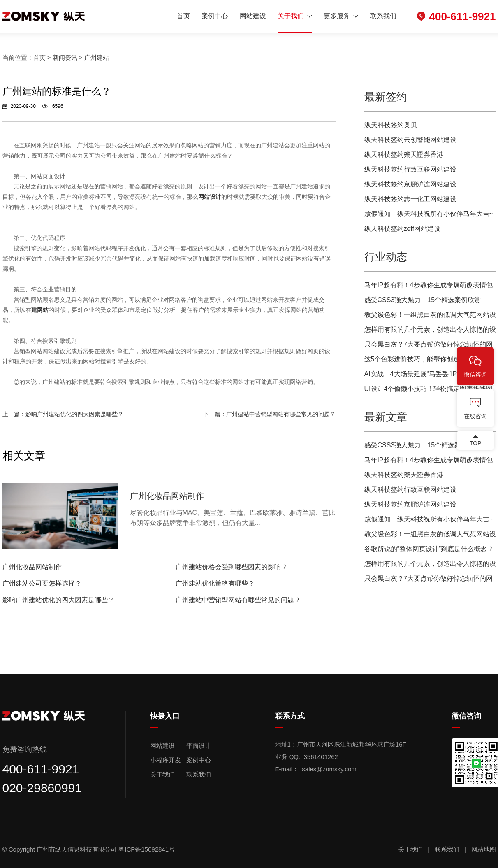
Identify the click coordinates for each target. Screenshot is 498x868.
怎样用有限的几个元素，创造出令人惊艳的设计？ (430, 332)
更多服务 (337, 16)
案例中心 (215, 16)
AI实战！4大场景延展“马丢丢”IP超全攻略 (424, 374)
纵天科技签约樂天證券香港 (404, 155)
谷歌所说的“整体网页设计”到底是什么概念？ (429, 549)
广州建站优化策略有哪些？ (215, 583)
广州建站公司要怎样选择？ (42, 583)
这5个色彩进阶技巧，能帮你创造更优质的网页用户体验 (429, 361)
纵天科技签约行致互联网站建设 (410, 169)
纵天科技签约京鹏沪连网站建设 (410, 184)
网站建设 (253, 16)
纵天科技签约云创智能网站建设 (410, 140)
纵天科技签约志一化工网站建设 (410, 199)
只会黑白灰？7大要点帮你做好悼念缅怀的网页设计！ (429, 346)
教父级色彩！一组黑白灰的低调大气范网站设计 (430, 317)
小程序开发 (166, 760)
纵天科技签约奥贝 (391, 125)
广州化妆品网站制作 (32, 567)
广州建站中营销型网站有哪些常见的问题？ (281, 414)
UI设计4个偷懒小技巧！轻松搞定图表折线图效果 (429, 391)
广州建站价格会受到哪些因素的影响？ (232, 567)
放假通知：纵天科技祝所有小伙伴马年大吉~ (429, 214)
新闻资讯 (65, 57)
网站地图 (484, 849)
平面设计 (199, 746)
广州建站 (97, 57)
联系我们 (383, 16)
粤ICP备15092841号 (147, 849)
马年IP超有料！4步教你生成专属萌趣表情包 (429, 285)
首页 (183, 16)
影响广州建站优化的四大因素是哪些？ (74, 414)
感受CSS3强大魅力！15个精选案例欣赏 (423, 300)
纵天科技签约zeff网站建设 (403, 229)
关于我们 (291, 16)
